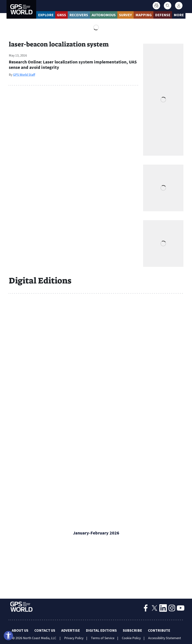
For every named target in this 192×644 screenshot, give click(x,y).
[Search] (168, 6)
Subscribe (132, 630)
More (179, 15)
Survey (125, 15)
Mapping (144, 15)
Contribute (159, 630)
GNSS (61, 15)
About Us (20, 630)
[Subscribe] (156, 6)
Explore (46, 15)
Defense (163, 15)
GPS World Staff (24, 75)
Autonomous (104, 15)
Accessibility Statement (165, 638)
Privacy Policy (74, 638)
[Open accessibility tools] (8, 636)
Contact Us (45, 630)
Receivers (79, 15)
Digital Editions (101, 630)
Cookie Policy (131, 638)
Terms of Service (103, 638)
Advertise (71, 630)
